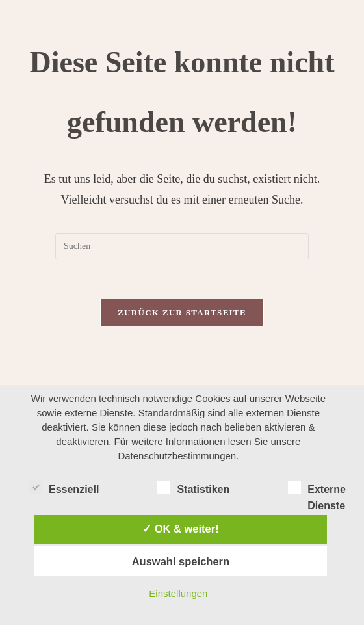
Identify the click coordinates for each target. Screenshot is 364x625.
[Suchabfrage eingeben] (182, 246)
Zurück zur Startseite (182, 312)
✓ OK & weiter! (181, 529)
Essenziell (64, 487)
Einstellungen (178, 593)
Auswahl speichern (181, 561)
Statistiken (193, 487)
